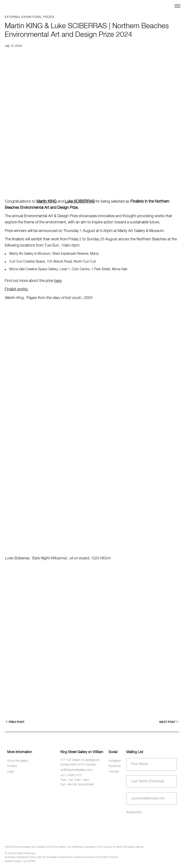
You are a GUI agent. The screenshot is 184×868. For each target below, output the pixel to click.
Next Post (169, 722)
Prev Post (15, 722)
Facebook (115, 766)
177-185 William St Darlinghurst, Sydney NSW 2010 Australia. (80, 763)
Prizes (49, 17)
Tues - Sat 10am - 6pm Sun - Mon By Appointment (77, 782)
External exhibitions (23, 17)
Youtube (114, 772)
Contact (12, 766)
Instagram (115, 761)
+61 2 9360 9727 (72, 776)
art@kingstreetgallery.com (76, 770)
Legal (10, 772)
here (58, 281)
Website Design (13, 861)
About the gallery (18, 761)
